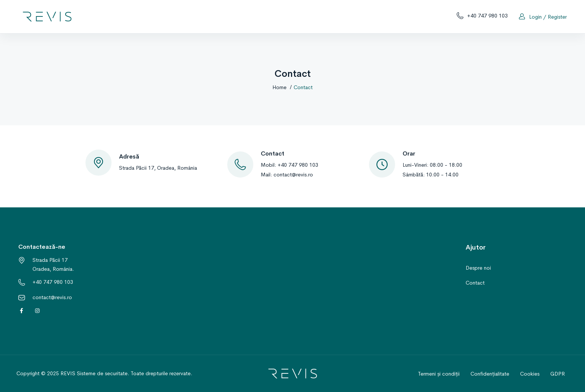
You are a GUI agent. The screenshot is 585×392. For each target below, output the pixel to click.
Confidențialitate (490, 374)
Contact (475, 283)
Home (279, 87)
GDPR (558, 374)
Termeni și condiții (439, 374)
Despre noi (478, 268)
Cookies (530, 374)
